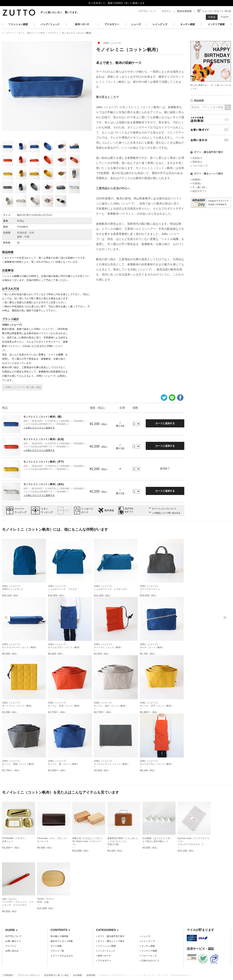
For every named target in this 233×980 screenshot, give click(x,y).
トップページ (9, 33)
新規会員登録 (184, 11)
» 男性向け (196, 162)
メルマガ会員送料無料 (211, 119)
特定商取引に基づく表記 (57, 975)
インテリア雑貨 (216, 24)
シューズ (136, 24)
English (225, 17)
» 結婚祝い (196, 180)
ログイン (166, 11)
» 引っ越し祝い (199, 187)
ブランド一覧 (57, 951)
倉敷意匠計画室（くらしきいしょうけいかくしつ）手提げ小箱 (123, 841)
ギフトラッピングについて (164, 509)
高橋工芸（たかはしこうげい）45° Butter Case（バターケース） (88, 841)
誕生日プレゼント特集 (62, 941)
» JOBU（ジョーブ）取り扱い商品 (22, 387)
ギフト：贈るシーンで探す (32, 33)
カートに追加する (165, 423)
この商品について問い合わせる (166, 513)
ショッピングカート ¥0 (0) (216, 11)
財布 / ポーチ (82, 24)
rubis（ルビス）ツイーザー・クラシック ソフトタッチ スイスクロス (18, 902)
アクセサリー (112, 24)
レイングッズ (160, 24)
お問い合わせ (211, 140)
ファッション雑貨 (18, 24)
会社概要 (78, 975)
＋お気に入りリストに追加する (39, 428)
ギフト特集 (56, 946)
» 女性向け (196, 158)
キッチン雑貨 (188, 24)
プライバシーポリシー (29, 975)
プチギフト (53, 33)
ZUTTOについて (147, 11)
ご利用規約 (8, 975)
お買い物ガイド (211, 130)
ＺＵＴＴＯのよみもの (62, 956)
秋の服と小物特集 (59, 936)
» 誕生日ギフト (199, 191)
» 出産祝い (196, 183)
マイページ (11, 946)
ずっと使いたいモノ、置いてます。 (60, 12)
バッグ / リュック (50, 24)
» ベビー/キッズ (199, 166)
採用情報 (91, 975)
